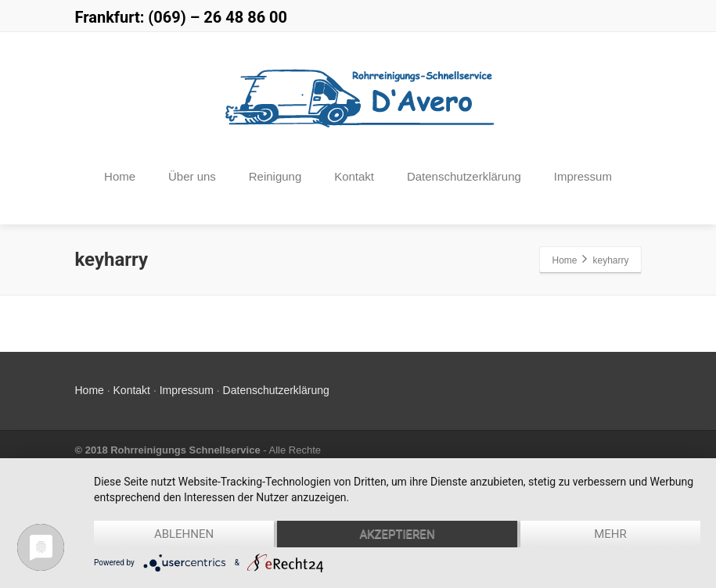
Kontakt (354, 176)
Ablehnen (184, 534)
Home (120, 176)
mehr (610, 534)
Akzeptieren (397, 534)
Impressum (583, 176)
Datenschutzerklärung (464, 176)
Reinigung (275, 176)
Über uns (192, 176)
